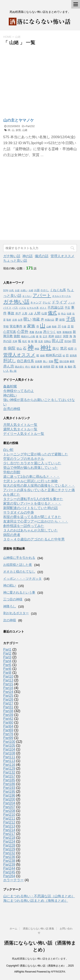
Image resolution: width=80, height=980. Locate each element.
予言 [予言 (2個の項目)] (67, 308)
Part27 (8, 703)
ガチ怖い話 (12, 256)
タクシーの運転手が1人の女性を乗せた (33, 499)
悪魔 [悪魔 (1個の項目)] (32, 332)
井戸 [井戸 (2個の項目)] (18, 313)
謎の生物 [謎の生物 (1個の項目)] (64, 361)
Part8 (7, 673)
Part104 (9, 749)
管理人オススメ (63, 256)
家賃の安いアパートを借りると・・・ (32, 503)
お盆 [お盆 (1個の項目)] (17, 290)
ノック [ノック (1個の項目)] (72, 303)
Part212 (9, 822)
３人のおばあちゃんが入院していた (31, 530)
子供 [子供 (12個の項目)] (71, 319)
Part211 (9, 818)
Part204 (9, 803)
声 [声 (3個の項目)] (42, 319)
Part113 (9, 761)
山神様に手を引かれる (19, 558)
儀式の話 (42, 256)
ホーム (13, 929)
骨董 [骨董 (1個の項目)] (61, 367)
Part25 (8, 696)
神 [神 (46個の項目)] (31, 347)
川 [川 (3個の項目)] (59, 326)
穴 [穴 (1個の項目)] (76, 349)
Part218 (9, 838)
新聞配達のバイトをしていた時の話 (31, 508)
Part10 (8, 676)
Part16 (8, 688)
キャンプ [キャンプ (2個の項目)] (36, 303)
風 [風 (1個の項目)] (57, 367)
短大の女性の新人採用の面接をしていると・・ (39, 486)
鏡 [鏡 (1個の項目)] (38, 367)
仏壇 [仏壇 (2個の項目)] (44, 313)
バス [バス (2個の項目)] (15, 308)
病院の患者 (12, 535)
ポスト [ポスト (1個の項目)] (43, 308)
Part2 (7, 653)
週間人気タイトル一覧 (20, 429)
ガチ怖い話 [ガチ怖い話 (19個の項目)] (16, 302)
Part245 (9, 872)
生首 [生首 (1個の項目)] (41, 341)
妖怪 (18, 130)
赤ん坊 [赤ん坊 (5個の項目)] (9, 366)
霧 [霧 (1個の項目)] (41, 367)
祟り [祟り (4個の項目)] (56, 348)
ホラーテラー (13, 880)
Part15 (8, 684)
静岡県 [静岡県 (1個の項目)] (47, 367)
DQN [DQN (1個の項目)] (6, 290)
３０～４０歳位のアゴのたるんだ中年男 (34, 539)
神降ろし (10, 606)
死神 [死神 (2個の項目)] (51, 336)
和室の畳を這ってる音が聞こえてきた (32, 517)
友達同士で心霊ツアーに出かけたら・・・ (36, 521)
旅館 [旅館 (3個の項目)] (17, 336)
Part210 (9, 815)
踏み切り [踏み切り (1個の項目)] (20, 367)
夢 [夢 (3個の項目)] (57, 319)
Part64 (8, 726)
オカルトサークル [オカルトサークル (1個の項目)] (61, 296)
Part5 (7, 665)
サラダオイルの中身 (19, 512)
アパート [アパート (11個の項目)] (42, 295)
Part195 (9, 792)
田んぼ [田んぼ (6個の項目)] (58, 341)
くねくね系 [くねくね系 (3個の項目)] (58, 290)
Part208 (9, 811)
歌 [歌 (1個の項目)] (41, 336)
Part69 (8, 730)
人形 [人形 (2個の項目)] (25, 313)
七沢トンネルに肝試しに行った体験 (31, 481)
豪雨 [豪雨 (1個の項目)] (72, 361)
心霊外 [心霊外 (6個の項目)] (23, 332)
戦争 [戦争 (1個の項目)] (59, 332)
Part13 (8, 680)
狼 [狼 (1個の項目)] (29, 341)
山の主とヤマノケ (19, 120)
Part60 (8, 722)
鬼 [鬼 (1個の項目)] (66, 367)
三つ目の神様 (13, 599)
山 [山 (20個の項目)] (43, 326)
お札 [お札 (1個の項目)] (12, 290)
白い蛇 (8, 450)
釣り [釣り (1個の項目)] (28, 367)
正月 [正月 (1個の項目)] (45, 336)
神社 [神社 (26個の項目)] (46, 348)
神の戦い (10, 395)
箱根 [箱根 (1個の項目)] (42, 356)
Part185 (9, 780)
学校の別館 (12, 472)
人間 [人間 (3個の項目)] (37, 313)
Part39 (8, 715)
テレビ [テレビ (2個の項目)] (47, 303)
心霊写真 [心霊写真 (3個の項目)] (10, 332)
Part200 (9, 799)
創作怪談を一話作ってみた (24, 526)
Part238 (9, 861)
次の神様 (10, 620)
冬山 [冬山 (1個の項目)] (63, 314)
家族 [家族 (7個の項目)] (31, 326)
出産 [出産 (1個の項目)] (69, 314)
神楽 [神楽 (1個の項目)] (37, 349)
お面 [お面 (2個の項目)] (37, 290)
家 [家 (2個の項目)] (25, 326)
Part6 (7, 669)
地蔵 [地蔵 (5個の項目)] (36, 319)
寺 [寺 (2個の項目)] (38, 326)
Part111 (9, 757)
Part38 (8, 711)
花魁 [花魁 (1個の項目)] (51, 361)
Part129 (9, 769)
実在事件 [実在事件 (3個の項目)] (16, 326)
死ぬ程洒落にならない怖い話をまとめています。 (40, 959)
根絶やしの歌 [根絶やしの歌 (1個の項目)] (28, 336)
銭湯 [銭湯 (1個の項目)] (33, 367)
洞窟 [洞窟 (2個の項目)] (66, 336)
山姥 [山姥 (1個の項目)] (49, 327)
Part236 (9, 857)
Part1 (7, 650)
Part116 (9, 765)
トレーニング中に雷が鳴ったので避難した (36, 454)
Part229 (9, 849)
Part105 (9, 746)
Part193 (9, 788)
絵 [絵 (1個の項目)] (64, 356)
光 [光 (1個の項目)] (59, 314)
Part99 (8, 738)
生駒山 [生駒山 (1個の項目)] (47, 341)
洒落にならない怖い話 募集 (39, 929)
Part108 (9, 753)
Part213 (9, 826)
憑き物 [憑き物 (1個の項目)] (39, 332)
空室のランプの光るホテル (24, 459)
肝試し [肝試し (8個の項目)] (10, 361)
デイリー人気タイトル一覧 (24, 434)
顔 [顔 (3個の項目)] (53, 366)
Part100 (9, 742)
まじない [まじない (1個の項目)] (27, 296)
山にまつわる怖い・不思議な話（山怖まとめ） (39, 896)
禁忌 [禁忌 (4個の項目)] (64, 348)
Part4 (7, 661)
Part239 (9, 865)
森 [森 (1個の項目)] (37, 336)
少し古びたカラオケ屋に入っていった (32, 463)
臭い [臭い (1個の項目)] (45, 361)
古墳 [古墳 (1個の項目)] (15, 320)
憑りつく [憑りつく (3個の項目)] (49, 332)
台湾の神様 (12, 409)
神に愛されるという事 (19, 592)
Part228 (9, 845)
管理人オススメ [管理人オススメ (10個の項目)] (19, 355)
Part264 (9, 876)
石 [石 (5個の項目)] (25, 348)
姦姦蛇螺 (10, 386)
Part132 (9, 772)
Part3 (7, 657)
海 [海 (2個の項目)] (71, 336)
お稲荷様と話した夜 (18, 565)
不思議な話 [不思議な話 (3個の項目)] (56, 308)
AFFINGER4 (58, 972)
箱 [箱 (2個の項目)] (38, 355)
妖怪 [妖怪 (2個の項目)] (62, 320)
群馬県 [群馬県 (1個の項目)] (73, 356)
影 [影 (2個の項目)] (72, 326)
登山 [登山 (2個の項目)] (19, 349)
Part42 (8, 719)
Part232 (30, 126)
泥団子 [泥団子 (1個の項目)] (58, 336)
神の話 (28, 256)
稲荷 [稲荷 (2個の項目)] (71, 349)
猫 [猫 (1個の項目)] (32, 341)
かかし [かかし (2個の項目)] (45, 290)
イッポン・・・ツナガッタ (22, 579)
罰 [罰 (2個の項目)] (67, 355)
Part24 (8, 692)
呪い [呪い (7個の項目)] (28, 319)
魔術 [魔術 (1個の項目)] (70, 367)
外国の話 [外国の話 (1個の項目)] (49, 320)
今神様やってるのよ (19, 391)
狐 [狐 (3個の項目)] (20, 341)
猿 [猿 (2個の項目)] (36, 341)
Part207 (9, 807)
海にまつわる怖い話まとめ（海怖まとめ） (36, 901)
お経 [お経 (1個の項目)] (31, 290)
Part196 (9, 795)
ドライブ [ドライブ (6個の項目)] (59, 302)
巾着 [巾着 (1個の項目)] (64, 327)
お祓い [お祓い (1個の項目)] (24, 290)
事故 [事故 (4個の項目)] (11, 313)
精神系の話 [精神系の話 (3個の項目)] (54, 355)
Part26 (8, 699)
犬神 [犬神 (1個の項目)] (15, 341)
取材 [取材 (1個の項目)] (9, 320)
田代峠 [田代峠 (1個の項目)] (68, 341)
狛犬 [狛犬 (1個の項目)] (25, 341)
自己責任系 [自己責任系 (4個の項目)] (25, 361)
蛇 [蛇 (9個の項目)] (56, 361)
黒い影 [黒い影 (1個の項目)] (13, 371)
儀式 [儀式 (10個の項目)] (52, 313)
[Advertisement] (39, 78)
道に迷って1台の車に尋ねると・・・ (31, 477)
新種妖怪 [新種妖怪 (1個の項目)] (67, 332)
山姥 (25, 130)
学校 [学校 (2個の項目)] (6, 326)
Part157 (9, 776)
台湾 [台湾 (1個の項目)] (20, 320)
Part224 (9, 841)
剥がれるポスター (16, 613)
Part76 (8, 734)
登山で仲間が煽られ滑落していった (31, 468)
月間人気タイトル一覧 (20, 425)
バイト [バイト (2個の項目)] (7, 308)
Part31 (8, 707)
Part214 (9, 830)
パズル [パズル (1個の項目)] (23, 308)
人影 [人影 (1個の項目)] (31, 314)
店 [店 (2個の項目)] (69, 326)
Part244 (9, 868)
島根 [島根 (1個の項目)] (54, 327)
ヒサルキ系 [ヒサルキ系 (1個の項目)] (33, 308)
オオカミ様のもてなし (19, 571)
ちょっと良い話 (15, 261)
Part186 (9, 784)
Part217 (9, 834)
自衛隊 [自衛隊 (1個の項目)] (39, 361)
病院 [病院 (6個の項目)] (12, 348)
